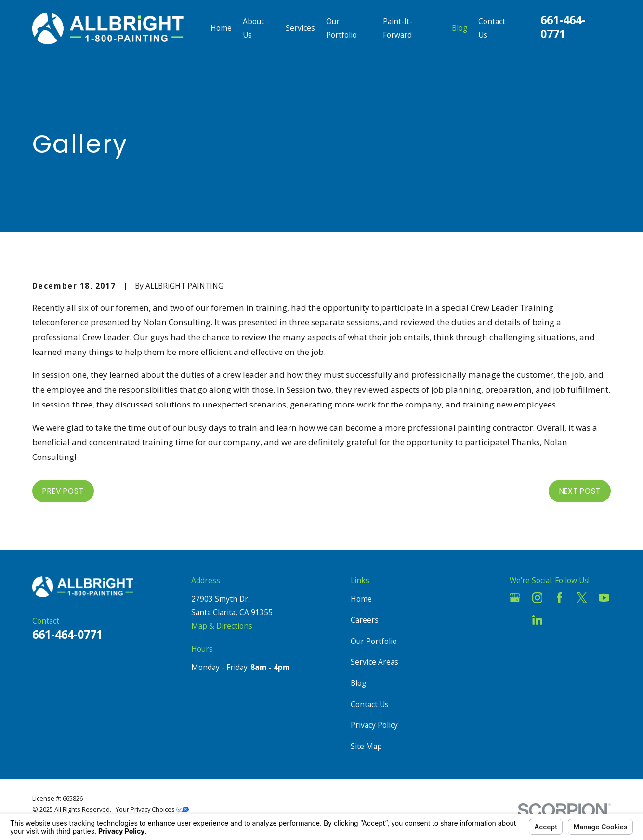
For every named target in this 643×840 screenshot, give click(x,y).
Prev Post (63, 491)
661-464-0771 (563, 27)
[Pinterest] (560, 620)
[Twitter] (582, 598)
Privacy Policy (374, 725)
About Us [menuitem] (253, 28)
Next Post (580, 491)
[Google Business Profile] (515, 598)
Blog (358, 683)
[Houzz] (515, 620)
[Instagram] (538, 598)
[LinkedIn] (538, 620)
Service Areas (374, 662)
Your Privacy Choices (152, 809)
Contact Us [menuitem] (492, 28)
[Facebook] (560, 598)
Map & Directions (222, 626)
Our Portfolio (374, 641)
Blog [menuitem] (459, 28)
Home (361, 599)
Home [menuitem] (221, 28)
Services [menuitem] (300, 28)
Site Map (366, 746)
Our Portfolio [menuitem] (341, 28)
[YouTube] (604, 598)
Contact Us (370, 704)
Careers (365, 620)
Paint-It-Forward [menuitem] (398, 28)
